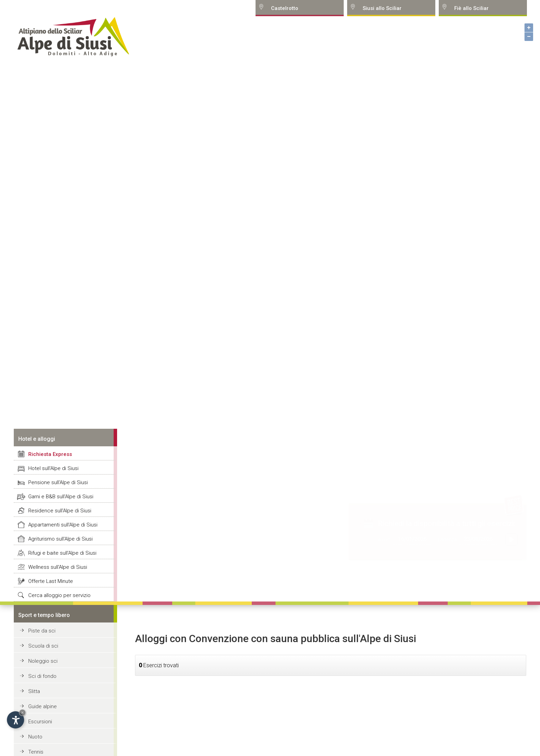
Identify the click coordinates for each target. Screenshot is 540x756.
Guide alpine (43, 706)
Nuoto (35, 737)
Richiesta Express (50, 454)
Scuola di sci (43, 646)
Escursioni (40, 722)
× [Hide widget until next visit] (22, 712)
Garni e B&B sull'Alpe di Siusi (61, 497)
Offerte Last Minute (51, 581)
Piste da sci (42, 631)
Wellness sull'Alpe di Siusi (58, 567)
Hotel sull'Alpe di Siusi (53, 468)
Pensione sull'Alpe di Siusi (58, 482)
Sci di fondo (42, 676)
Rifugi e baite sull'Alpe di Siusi (62, 553)
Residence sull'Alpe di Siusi (60, 511)
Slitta (34, 691)
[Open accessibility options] (15, 720)
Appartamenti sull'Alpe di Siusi (63, 525)
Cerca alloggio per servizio (59, 595)
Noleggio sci (43, 661)
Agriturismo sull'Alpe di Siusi (60, 539)
